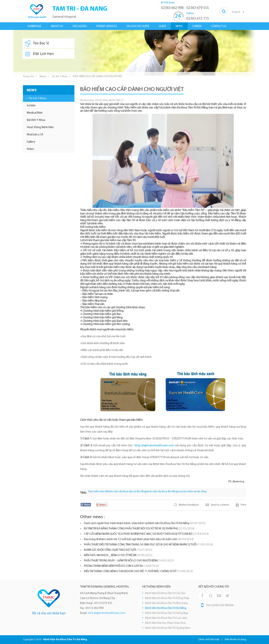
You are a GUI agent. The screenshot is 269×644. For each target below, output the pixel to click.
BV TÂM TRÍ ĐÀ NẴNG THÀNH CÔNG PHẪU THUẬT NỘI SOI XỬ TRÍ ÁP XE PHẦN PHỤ (139, 529)
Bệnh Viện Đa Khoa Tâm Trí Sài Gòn (165, 593)
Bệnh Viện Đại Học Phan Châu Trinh (166, 623)
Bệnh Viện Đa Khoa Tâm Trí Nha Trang (166, 603)
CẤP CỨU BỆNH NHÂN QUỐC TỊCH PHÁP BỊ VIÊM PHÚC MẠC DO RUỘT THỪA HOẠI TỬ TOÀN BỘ (146, 534)
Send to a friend (220, 505)
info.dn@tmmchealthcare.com (107, 613)
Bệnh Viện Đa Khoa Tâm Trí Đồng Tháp (167, 598)
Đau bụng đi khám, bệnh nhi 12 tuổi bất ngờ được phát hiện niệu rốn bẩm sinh (139, 539)
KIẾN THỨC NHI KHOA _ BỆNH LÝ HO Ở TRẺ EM (118, 555)
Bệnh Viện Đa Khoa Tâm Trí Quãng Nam (168, 628)
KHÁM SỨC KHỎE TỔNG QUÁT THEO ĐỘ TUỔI (118, 550)
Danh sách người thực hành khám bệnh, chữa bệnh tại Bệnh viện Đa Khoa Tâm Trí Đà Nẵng (145, 523)
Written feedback (189, 505)
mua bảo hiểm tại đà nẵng (192, 492)
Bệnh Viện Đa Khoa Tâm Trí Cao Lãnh (166, 618)
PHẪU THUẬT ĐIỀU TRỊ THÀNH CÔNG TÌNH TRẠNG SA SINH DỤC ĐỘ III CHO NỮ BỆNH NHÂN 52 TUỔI (148, 545)
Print (243, 505)
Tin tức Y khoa (60, 77)
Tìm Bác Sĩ (37, 43)
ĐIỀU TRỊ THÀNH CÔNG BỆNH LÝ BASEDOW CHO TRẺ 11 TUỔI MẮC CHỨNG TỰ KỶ (138, 571)
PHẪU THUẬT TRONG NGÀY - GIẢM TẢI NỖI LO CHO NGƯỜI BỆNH (129, 561)
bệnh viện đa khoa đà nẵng (161, 492)
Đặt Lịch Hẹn (39, 54)
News (43, 77)
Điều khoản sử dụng (236, 640)
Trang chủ (28, 77)
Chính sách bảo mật (209, 640)
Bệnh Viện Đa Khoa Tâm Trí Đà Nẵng (166, 608)
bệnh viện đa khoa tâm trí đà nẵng (126, 492)
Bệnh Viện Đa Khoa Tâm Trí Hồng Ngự (167, 613)
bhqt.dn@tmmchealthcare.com (154, 446)
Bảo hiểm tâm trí (98, 492)
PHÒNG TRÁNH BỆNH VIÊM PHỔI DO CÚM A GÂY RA (122, 566)
